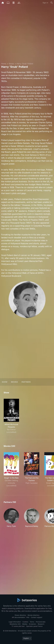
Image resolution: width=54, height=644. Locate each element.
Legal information (15, 622)
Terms (32, 622)
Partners (26, 382)
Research (41, 624)
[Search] (52, 3)
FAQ (28, 617)
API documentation (18, 617)
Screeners (33, 624)
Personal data (41, 622)
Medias (25, 624)
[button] (11, 518)
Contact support (37, 617)
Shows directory (20, 615)
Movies (14, 382)
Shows (11, 64)
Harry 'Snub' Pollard (25, 64)
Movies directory (34, 615)
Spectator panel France (34, 626)
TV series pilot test (18, 626)
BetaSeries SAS (15, 624)
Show (5, 382)
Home (4, 64)
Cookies (25, 622)
